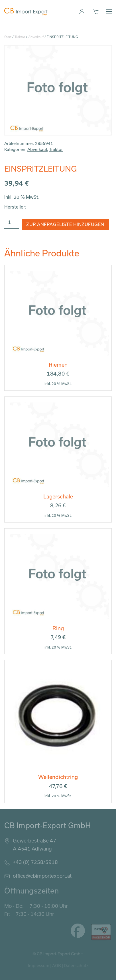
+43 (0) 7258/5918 (35, 862)
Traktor (20, 37)
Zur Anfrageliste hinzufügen (65, 224)
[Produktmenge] (12, 222)
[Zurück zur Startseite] (26, 11)
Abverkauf (36, 37)
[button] (109, 11)
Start (8, 37)
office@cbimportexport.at (42, 876)
